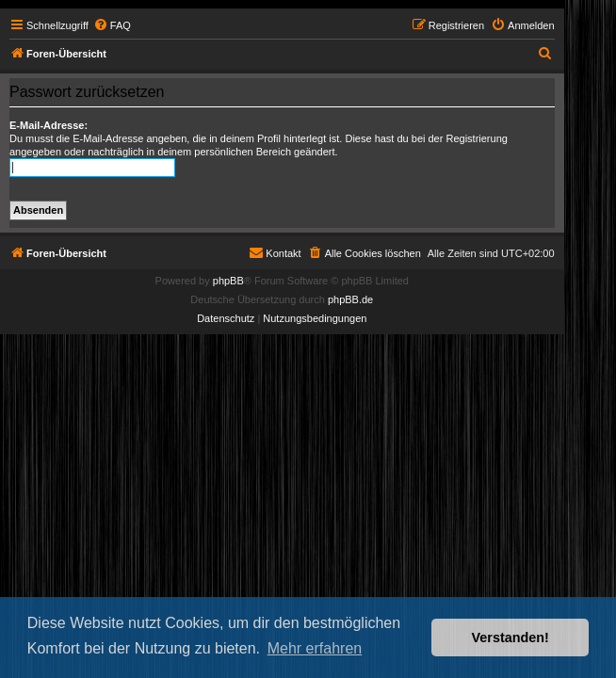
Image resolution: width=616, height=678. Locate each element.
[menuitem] (112, 25)
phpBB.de (350, 299)
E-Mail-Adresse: (49, 125)
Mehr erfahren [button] (315, 648)
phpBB (228, 281)
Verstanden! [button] (511, 638)
